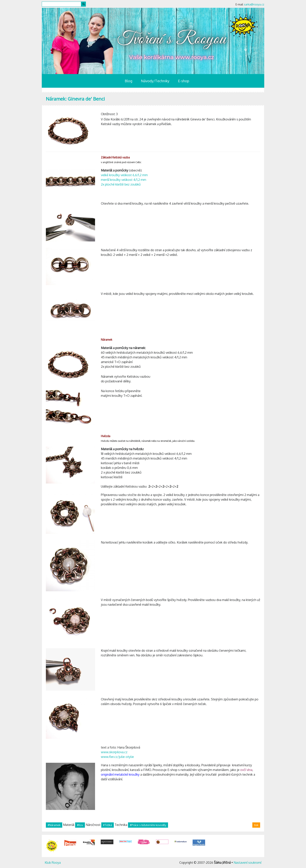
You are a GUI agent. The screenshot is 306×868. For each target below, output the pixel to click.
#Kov (80, 825)
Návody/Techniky (155, 81)
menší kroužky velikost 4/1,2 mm (124, 180)
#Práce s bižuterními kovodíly (148, 825)
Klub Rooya (53, 863)
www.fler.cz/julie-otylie (117, 757)
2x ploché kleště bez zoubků (121, 184)
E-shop (184, 81)
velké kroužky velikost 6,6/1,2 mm (124, 175)
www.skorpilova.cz (114, 752)
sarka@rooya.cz (254, 4)
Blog (129, 81)
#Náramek (54, 825)
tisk (256, 825)
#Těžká (108, 825)
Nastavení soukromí (247, 863)
